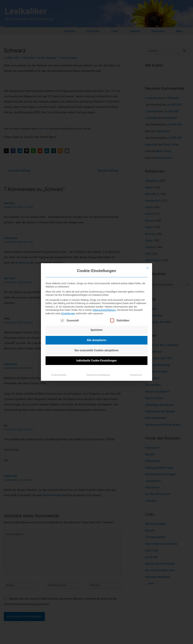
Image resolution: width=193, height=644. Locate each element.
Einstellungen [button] (68, 314)
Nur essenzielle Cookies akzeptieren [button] (96, 350)
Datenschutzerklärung (104, 310)
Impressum (136, 375)
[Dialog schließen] (147, 268)
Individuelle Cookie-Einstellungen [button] (96, 361)
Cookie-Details (59, 375)
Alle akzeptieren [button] (96, 340)
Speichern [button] (96, 330)
